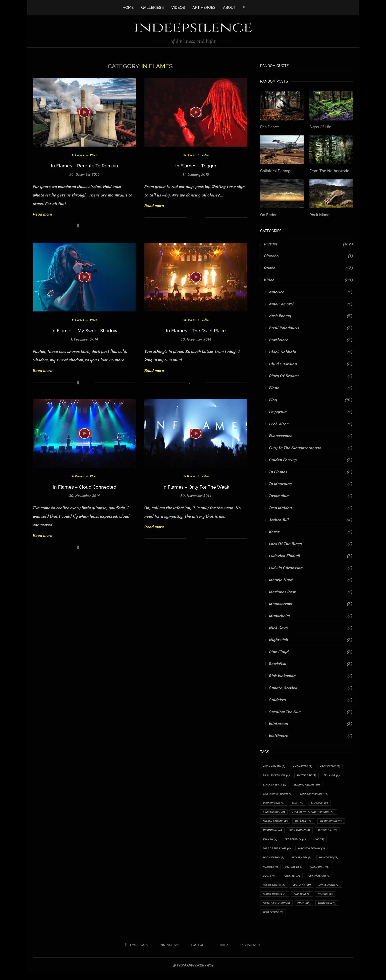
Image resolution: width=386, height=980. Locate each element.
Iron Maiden (311, 507)
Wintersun (311, 723)
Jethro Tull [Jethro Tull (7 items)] (274, 842)
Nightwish (311, 639)
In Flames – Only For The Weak (196, 487)
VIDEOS (178, 8)
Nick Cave (311, 627)
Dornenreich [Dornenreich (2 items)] (275, 804)
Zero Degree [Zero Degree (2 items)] (325, 919)
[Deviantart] (249, 952)
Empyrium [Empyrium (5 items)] (325, 804)
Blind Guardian (311, 363)
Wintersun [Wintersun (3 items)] (296, 919)
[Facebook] (244, 7)
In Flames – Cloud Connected (85, 487)
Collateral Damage (276, 170)
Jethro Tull (311, 519)
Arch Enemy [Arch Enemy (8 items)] (336, 765)
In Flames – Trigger (196, 166)
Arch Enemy (311, 315)
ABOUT (229, 8)
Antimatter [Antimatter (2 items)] (306, 765)
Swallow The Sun (311, 711)
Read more (43, 214)
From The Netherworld (328, 170)
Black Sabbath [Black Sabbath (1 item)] (276, 785)
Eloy (311, 399)
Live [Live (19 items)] (269, 852)
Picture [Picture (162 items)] (272, 880)
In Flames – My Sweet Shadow (85, 331)
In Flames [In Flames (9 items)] (308, 823)
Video (95, 156)
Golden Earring (311, 459)
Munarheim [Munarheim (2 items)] (274, 871)
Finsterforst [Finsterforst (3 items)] (275, 813)
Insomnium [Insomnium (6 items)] (306, 833)
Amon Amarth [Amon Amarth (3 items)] (275, 765)
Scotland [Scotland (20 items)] (273, 900)
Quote (308, 267)
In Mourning (311, 483)
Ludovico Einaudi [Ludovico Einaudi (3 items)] (277, 861)
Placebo (308, 255)
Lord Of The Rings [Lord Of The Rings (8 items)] (298, 852)
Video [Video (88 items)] (270, 919)
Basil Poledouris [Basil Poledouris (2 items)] (278, 775)
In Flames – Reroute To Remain (85, 166)
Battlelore (311, 339)
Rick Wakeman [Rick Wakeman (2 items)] (301, 890)
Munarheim (311, 615)
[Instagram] (167, 952)
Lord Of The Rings (311, 543)
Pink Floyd (311, 651)
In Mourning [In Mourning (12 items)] (275, 833)
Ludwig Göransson (311, 567)
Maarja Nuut (311, 579)
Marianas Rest (311, 591)
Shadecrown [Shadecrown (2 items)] (303, 900)
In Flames (77, 156)
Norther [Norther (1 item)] (330, 871)
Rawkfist (311, 663)
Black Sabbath (311, 351)
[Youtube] (197, 952)
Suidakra (311, 699)
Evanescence (311, 435)
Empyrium (311, 411)
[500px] (222, 952)
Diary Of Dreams (311, 375)
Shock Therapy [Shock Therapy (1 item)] (336, 900)
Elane (311, 387)
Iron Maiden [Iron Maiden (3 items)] (335, 833)
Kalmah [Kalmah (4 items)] (300, 842)
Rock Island (319, 214)
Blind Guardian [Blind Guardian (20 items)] (312, 785)
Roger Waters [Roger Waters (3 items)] (334, 890)
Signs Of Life (320, 127)
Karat (311, 531)
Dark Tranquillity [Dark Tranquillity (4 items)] (319, 794)
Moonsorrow (311, 603)
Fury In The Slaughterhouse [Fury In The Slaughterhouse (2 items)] (318, 813)
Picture (308, 243)
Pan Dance (269, 127)
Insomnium (311, 495)
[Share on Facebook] (78, 226)
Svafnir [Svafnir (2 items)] (298, 909)
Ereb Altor (311, 423)
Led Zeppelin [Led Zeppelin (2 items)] (328, 842)
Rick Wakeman (311, 675)
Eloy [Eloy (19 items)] (301, 804)
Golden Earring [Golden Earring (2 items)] (277, 823)
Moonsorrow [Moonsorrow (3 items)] (312, 861)
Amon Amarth (311, 303)
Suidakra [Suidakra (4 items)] (272, 909)
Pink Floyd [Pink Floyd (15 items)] (300, 880)
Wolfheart (311, 735)
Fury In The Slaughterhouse (311, 447)
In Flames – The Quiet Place (196, 331)
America (311, 291)
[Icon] (84, 112)
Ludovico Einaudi (311, 555)
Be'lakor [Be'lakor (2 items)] (338, 775)
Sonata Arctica (311, 687)
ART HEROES (204, 8)
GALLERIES (151, 8)
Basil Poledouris (311, 327)
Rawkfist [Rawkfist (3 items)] (272, 890)
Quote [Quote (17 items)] (327, 880)
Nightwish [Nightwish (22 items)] (303, 871)
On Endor (268, 214)
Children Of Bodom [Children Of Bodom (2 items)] (279, 794)
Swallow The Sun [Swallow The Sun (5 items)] (328, 909)
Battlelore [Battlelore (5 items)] (311, 775)
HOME (128, 8)
